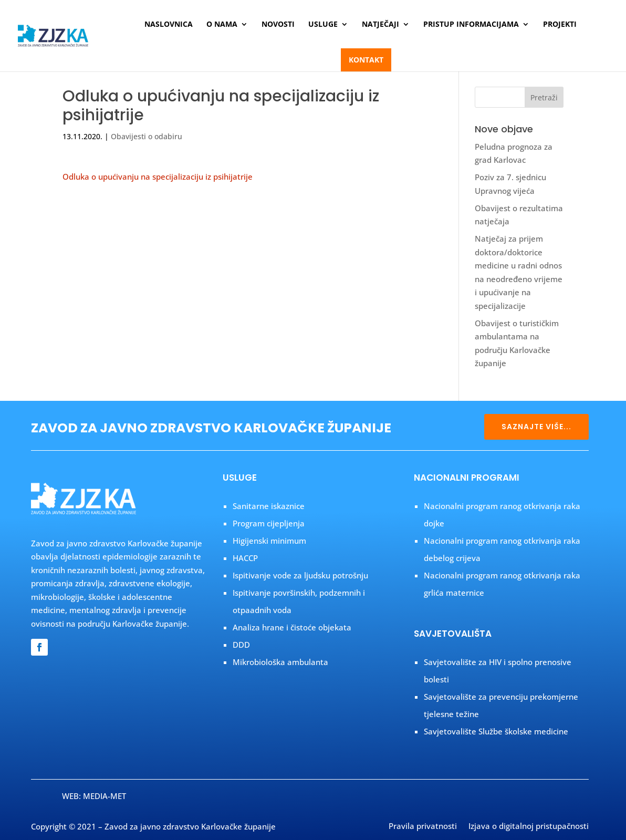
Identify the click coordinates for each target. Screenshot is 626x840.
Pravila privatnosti (423, 827)
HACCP (245, 558)
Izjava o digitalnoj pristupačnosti (529, 827)
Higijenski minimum (269, 541)
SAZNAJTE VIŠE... (536, 427)
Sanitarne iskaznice (269, 506)
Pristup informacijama (471, 25)
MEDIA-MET (105, 796)
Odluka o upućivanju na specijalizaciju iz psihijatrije (158, 177)
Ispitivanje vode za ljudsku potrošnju (300, 575)
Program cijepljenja (269, 523)
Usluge (323, 25)
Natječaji (380, 25)
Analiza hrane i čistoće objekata (292, 627)
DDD (241, 645)
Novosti (278, 25)
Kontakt (366, 60)
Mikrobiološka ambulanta (280, 662)
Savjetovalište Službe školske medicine (496, 731)
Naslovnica (169, 25)
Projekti (560, 25)
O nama (222, 25)
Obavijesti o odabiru (147, 136)
